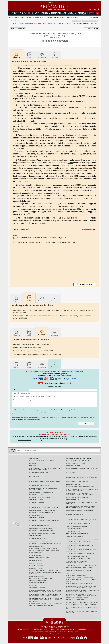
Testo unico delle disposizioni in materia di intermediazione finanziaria (81, 550)
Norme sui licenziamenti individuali (78, 458)
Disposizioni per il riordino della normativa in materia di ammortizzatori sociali (45, 605)
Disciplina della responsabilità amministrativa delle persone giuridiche (81, 494)
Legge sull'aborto (36, 553)
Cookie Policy (63, 632)
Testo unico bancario (74, 529)
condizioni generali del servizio (40, 410)
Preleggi (32, 466)
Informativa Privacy (54, 632)
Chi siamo (70, 632)
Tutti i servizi (94, 17)
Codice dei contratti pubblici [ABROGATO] (44, 510)
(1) (19, 68)
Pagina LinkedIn (86, 637)
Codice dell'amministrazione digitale (42, 533)
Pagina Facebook (77, 637)
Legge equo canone (73, 484)
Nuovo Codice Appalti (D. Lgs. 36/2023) (42, 461)
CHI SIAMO (77, 21)
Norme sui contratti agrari (76, 475)
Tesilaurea (42, 55)
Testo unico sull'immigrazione (77, 534)
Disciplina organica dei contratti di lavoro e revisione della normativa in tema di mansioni (45, 591)
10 (14, 223)
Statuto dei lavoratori (37, 588)
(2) (29, 214)
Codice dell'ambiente (37, 518)
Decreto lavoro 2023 (37, 555)
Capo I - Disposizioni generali (66, 65)
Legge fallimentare (73, 466)
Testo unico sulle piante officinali (79, 559)
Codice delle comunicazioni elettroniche (44, 520)
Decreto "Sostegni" (36, 560)
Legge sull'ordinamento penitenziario (80, 510)
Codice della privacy (37, 500)
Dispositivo (17, 299)
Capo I (80, 23)
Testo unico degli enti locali (76, 526)
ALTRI (75, 17)
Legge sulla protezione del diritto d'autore (82, 468)
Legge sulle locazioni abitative (77, 482)
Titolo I (56, 23)
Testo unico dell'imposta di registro (79, 570)
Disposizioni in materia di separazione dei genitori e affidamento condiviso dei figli (44, 549)
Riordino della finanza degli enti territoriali (82, 602)
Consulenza (54, 55)
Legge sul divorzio (36, 568)
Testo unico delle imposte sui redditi (31, 23)
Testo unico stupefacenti (75, 536)
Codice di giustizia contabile (39, 526)
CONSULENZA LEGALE (90, 21)
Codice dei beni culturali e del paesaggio (44, 508)
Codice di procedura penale (39, 486)
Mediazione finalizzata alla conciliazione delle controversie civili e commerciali (81, 507)
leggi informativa (72, 410)
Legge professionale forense (77, 463)
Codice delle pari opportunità (40, 523)
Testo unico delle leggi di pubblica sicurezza (82, 539)
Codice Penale (40, 17)
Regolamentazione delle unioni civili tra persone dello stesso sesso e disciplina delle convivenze (46, 572)
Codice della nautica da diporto (41, 528)
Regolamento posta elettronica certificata (82, 605)
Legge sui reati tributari (75, 517)
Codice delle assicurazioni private (42, 505)
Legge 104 (33, 585)
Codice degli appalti (36, 546)
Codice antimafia (35, 536)
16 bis (70, 163)
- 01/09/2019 (31, 344)
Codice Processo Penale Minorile (41, 492)
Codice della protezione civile (40, 541)
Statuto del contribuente (75, 600)
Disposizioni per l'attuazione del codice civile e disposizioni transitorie (45, 469)
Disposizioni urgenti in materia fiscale (80, 584)
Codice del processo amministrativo (42, 513)
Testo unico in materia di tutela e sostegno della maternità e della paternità (82, 520)
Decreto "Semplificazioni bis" (39, 558)
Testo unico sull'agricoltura (77, 556)
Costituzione (67, 17)
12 (87, 87)
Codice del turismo (36, 515)
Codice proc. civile (26, 17)
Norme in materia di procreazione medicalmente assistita (41, 579)
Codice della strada (36, 495)
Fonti (18, 23)
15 (58, 140)
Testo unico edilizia (73, 531)
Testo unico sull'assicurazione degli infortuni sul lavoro (79, 542)
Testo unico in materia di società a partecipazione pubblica (78, 562)
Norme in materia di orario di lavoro (79, 461)
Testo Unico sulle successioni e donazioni (81, 565)
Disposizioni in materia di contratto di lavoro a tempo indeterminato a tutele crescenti (46, 595)
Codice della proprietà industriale (42, 531)
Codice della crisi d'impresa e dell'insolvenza (45, 544)
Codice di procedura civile (39, 472)
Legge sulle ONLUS (73, 500)
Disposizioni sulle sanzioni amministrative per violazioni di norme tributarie (82, 591)
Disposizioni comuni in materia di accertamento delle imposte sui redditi (80, 576)
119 (79, 209)
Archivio (76, 632)
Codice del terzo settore (38, 538)
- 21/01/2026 (37, 354)
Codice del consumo (36, 502)
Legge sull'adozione (36, 576)
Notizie (29, 55)
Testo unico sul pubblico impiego (78, 524)
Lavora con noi (54, 634)
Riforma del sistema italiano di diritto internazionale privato (80, 514)
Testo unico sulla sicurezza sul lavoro (80, 554)
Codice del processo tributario (41, 497)
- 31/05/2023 (33, 351)
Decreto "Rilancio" (36, 563)
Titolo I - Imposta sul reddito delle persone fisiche (47, 65)
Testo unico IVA (72, 573)
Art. (19, 28)
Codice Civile (14, 17)
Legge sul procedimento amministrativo (80, 487)
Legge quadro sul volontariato (78, 497)
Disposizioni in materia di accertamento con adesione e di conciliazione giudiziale (82, 587)
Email (13, 390)
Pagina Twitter (82, 637)
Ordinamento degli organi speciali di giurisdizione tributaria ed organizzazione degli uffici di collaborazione (81, 596)
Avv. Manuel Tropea (60, 628)
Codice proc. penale (53, 17)
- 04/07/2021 (27, 348)
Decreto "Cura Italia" (37, 566)
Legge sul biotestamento (38, 583)
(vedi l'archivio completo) (54, 386)
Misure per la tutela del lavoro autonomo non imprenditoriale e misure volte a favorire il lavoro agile (46, 600)
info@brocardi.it (44, 632)
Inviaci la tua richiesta (24, 440)
